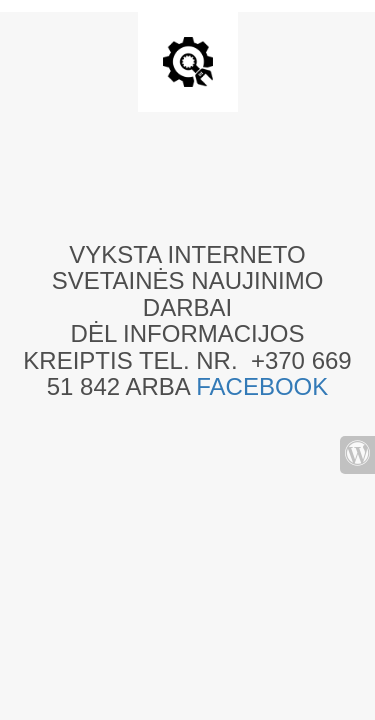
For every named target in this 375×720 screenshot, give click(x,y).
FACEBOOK (262, 386)
